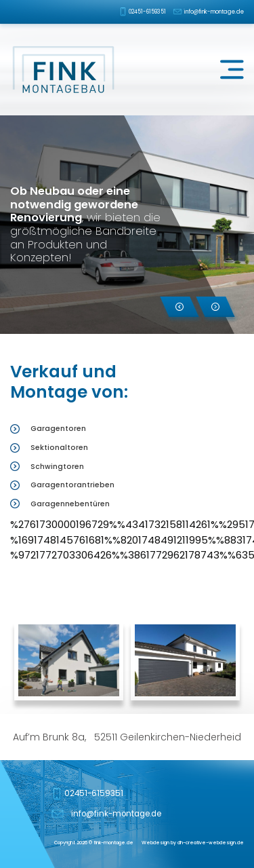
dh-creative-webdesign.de (211, 843)
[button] (179, 307)
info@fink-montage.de (214, 12)
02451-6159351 (147, 12)
